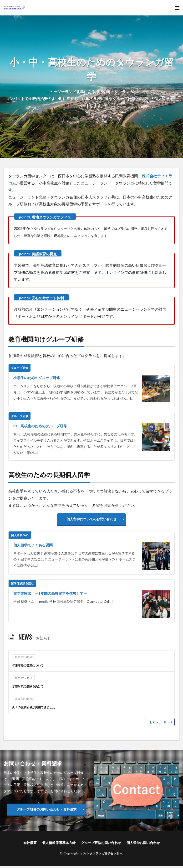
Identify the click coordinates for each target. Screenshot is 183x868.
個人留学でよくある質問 (34, 547)
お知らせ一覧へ (160, 724)
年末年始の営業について (30, 668)
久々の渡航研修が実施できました (37, 709)
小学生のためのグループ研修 (38, 378)
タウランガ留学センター (106, 856)
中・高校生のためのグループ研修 (42, 426)
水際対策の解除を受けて (30, 688)
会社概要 (30, 845)
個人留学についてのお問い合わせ (91, 520)
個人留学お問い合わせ (143, 845)
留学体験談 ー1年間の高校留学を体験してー (53, 595)
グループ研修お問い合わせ (101, 845)
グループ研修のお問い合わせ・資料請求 (46, 812)
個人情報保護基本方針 (59, 845)
